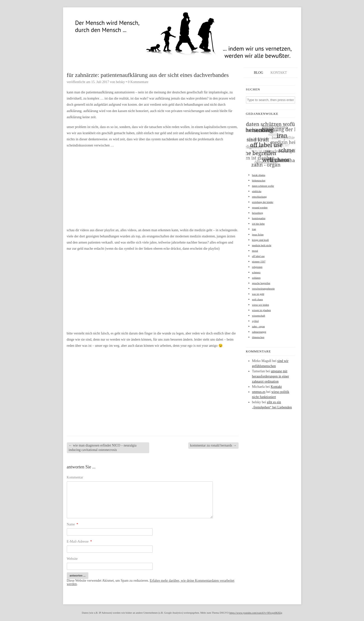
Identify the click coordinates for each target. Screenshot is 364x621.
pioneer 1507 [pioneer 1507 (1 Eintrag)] (259, 262)
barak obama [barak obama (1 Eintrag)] (259, 175)
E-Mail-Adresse (79, 542)
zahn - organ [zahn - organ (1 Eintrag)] (258, 326)
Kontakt (279, 73)
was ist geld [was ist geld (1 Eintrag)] (258, 294)
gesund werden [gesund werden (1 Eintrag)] (260, 208)
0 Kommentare (138, 82)
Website (72, 559)
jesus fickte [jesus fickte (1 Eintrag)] (258, 235)
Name (73, 524)
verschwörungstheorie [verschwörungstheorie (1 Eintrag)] (263, 289)
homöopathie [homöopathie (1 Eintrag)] (259, 218)
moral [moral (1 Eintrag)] (255, 251)
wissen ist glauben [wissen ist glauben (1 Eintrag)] (262, 310)
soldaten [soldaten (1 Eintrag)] (256, 278)
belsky (120, 82)
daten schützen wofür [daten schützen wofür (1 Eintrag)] (263, 186)
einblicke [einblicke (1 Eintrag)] (257, 191)
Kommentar (75, 477)
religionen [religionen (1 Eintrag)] (257, 267)
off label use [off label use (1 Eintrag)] (258, 256)
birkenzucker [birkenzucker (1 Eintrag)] (259, 181)
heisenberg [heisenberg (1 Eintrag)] (258, 213)
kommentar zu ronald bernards (213, 445)
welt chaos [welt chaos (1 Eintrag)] (258, 299)
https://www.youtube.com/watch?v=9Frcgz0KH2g (256, 613)
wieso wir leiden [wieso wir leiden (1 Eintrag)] (261, 305)
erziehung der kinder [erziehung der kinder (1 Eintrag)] (263, 202)
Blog (258, 73)
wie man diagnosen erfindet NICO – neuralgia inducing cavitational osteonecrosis (103, 448)
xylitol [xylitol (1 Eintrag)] (255, 321)
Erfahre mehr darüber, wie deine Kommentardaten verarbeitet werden (151, 582)
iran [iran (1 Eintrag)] (254, 229)
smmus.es (259, 392)
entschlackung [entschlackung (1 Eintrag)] (259, 197)
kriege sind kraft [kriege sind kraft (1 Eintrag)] (261, 240)
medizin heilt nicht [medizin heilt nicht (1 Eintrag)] (262, 245)
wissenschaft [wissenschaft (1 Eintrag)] (259, 316)
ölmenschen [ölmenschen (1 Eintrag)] (258, 337)
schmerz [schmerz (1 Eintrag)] (256, 272)
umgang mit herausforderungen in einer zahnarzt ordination (271, 376)
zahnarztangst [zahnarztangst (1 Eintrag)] (259, 332)
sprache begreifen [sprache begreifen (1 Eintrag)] (261, 283)
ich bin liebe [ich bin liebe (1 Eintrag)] (258, 224)
